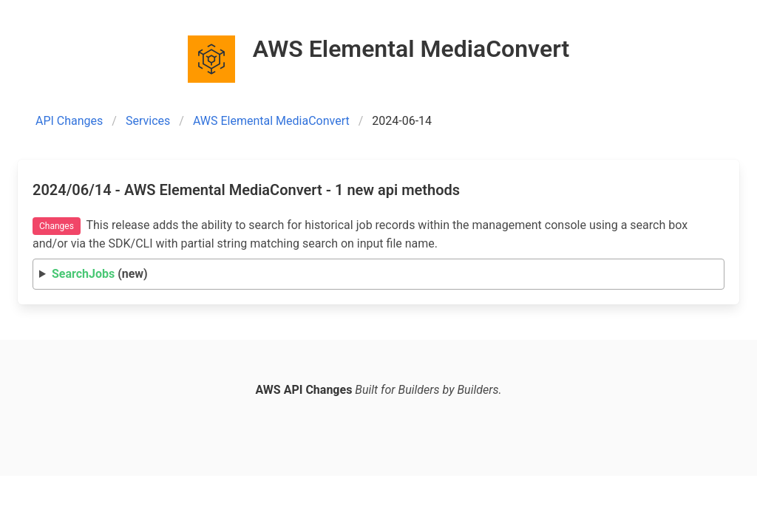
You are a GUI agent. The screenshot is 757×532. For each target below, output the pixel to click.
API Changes (69, 121)
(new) (100, 274)
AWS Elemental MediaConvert (271, 121)
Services (148, 121)
